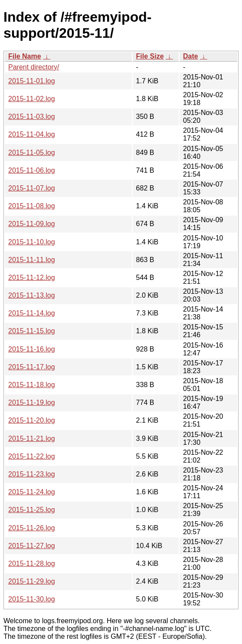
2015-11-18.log (32, 385)
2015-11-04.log (32, 134)
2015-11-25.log (32, 510)
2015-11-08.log (32, 206)
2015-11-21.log (32, 439)
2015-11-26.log (32, 528)
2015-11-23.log (32, 474)
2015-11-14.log (32, 313)
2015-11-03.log (32, 117)
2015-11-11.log (32, 260)
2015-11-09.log (32, 224)
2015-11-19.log (32, 402)
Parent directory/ (34, 67)
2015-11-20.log (32, 420)
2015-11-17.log (32, 367)
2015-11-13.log (32, 295)
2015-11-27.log (32, 546)
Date (191, 56)
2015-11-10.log (32, 242)
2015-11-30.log (32, 599)
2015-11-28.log (32, 563)
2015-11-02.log (32, 99)
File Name (25, 56)
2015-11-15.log (32, 331)
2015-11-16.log (32, 349)
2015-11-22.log (32, 456)
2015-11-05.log (32, 153)
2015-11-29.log (32, 581)
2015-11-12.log (32, 278)
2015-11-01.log (32, 81)
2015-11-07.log (32, 188)
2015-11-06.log (32, 170)
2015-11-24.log (32, 492)
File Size (150, 56)
